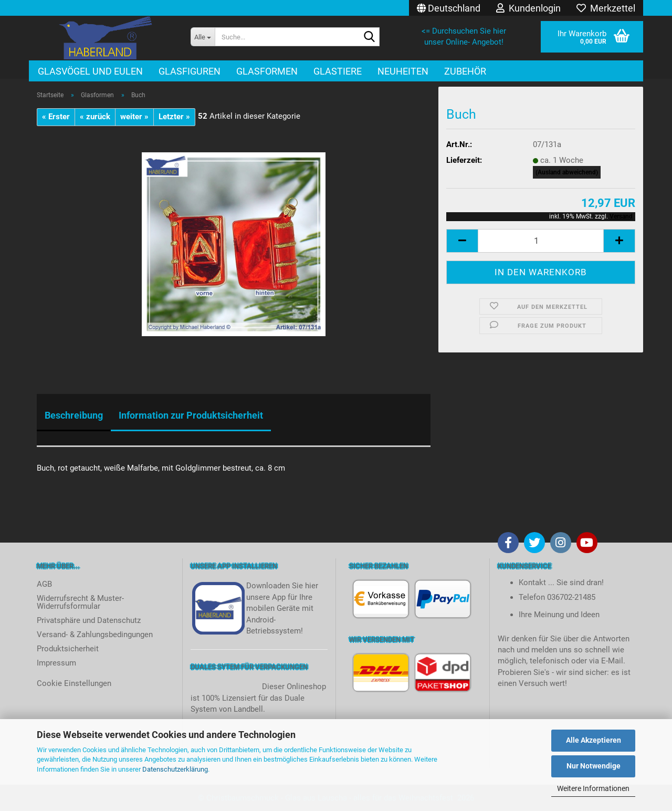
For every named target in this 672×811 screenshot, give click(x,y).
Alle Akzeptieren (594, 740)
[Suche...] (203, 37)
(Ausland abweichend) (567, 172)
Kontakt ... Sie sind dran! (561, 583)
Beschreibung (74, 415)
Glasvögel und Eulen (90, 71)
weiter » (134, 117)
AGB (44, 584)
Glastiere (338, 71)
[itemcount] (541, 241)
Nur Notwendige (594, 766)
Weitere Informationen (593, 788)
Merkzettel (606, 8)
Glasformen (267, 71)
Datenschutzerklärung (175, 769)
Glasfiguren (190, 71)
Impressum (56, 663)
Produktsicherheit (68, 649)
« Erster (56, 117)
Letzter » (174, 117)
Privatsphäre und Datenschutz (89, 620)
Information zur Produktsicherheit (191, 415)
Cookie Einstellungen (74, 683)
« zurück (95, 117)
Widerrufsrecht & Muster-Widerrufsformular (80, 602)
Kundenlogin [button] (528, 8)
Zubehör (465, 71)
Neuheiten (403, 71)
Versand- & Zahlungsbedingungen (95, 635)
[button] (449, 8)
